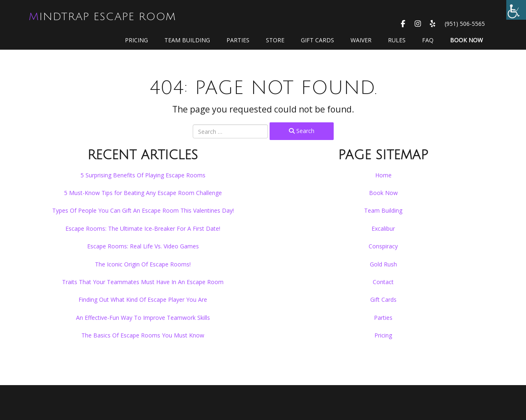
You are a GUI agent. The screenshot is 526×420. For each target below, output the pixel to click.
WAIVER (361, 40)
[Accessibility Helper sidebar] (516, 10)
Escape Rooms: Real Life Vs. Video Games (143, 246)
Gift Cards (383, 300)
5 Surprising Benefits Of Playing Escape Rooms (143, 175)
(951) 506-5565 (465, 24)
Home (383, 175)
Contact (383, 282)
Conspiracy (383, 246)
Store (275, 40)
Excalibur (383, 228)
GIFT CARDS (317, 40)
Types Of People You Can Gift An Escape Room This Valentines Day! (143, 210)
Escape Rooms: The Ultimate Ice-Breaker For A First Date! (143, 228)
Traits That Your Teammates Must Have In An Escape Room (143, 282)
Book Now (466, 40)
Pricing (136, 40)
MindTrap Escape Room (102, 17)
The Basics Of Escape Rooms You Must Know (143, 335)
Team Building (187, 40)
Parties (238, 40)
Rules (397, 40)
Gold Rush (383, 264)
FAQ (428, 40)
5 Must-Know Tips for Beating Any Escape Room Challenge (143, 193)
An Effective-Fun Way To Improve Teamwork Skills (143, 318)
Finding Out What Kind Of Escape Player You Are (143, 300)
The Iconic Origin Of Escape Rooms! (143, 264)
